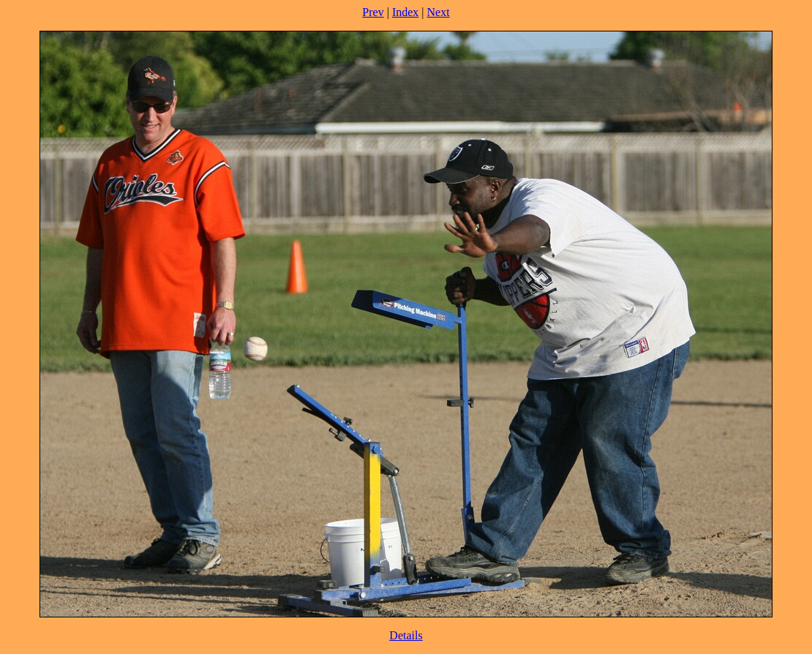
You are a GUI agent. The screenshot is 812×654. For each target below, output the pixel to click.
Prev (373, 12)
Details (406, 635)
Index (405, 12)
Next (439, 12)
